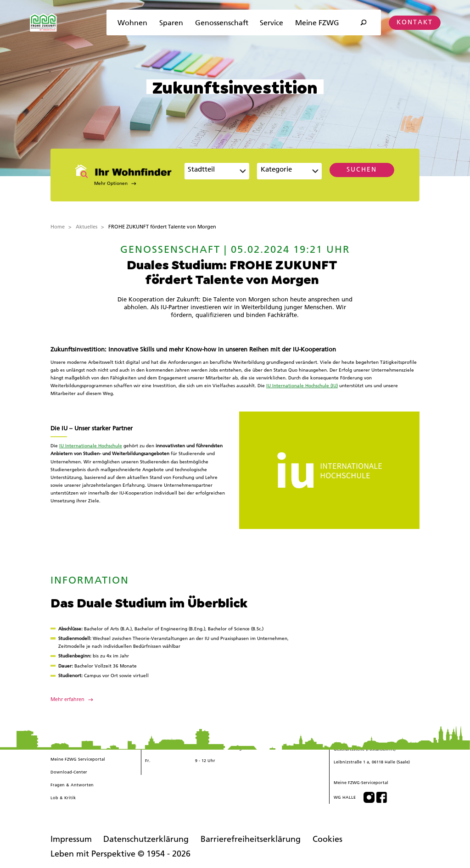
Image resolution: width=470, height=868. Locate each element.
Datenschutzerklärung (146, 839)
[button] (126, 183)
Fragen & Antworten (72, 785)
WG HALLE (345, 797)
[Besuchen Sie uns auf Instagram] (369, 797)
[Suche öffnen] (363, 23)
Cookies (327, 839)
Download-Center (69, 772)
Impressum (71, 839)
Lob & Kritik (63, 798)
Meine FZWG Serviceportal (78, 759)
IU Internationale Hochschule (91, 446)
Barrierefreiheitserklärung (251, 839)
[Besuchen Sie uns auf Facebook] (382, 797)
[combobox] (216, 171)
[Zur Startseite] (43, 23)
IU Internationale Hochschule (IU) (302, 386)
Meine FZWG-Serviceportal (361, 782)
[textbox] (285, 172)
